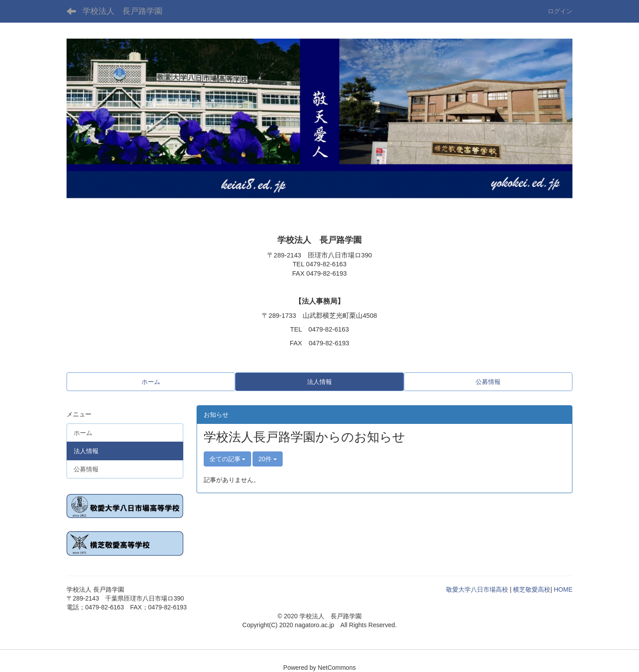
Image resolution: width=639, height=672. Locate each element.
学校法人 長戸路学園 (122, 11)
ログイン (560, 11)
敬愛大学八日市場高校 (477, 589)
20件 (267, 459)
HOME (563, 589)
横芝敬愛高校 (532, 589)
